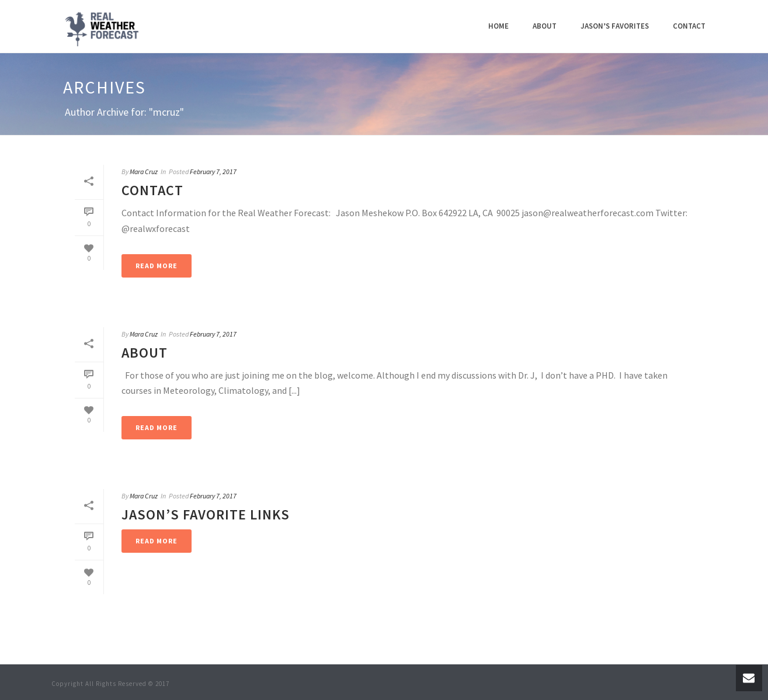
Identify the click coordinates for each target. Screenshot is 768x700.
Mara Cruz (144, 171)
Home (498, 26)
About (545, 26)
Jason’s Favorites (615, 26)
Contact (689, 26)
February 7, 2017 (213, 171)
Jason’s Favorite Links (206, 514)
